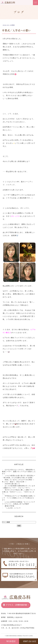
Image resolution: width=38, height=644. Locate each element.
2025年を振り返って (12, 484)
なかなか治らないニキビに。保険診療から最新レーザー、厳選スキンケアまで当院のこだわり (19, 472)
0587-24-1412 (30, 641)
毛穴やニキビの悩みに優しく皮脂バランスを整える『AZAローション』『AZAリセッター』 (19, 492)
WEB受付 (11, 641)
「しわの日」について (13, 508)
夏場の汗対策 (10, 506)
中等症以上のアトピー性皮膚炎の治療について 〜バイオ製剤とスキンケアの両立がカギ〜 (19, 498)
